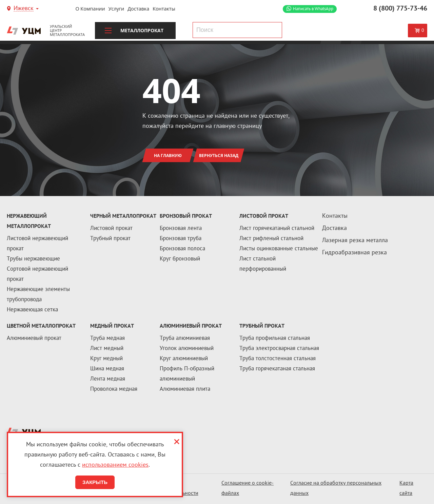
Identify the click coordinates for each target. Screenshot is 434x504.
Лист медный (107, 349)
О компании (90, 9)
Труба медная (107, 338)
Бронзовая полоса (182, 249)
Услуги (116, 9)
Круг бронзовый (180, 259)
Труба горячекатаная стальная (277, 369)
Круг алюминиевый (184, 359)
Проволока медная (114, 389)
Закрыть (95, 482)
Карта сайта (406, 489)
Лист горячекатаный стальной (277, 229)
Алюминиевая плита (185, 389)
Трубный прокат (110, 239)
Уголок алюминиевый (187, 349)
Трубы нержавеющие (33, 259)
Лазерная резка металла (355, 241)
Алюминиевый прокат (34, 338)
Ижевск (24, 9)
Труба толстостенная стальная (278, 359)
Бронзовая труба (181, 239)
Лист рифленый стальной (271, 239)
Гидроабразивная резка (354, 253)
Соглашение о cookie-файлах (248, 489)
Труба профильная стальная (275, 338)
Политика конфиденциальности (172, 489)
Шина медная (107, 369)
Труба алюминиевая (185, 338)
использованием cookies (115, 465)
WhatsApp (313, 9)
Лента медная (108, 379)
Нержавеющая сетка (32, 310)
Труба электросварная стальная (279, 349)
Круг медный (106, 359)
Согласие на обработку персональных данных (336, 489)
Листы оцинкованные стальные (279, 249)
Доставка (138, 9)
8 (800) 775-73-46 (400, 9)
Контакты (164, 9)
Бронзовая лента (181, 229)
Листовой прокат (111, 229)
